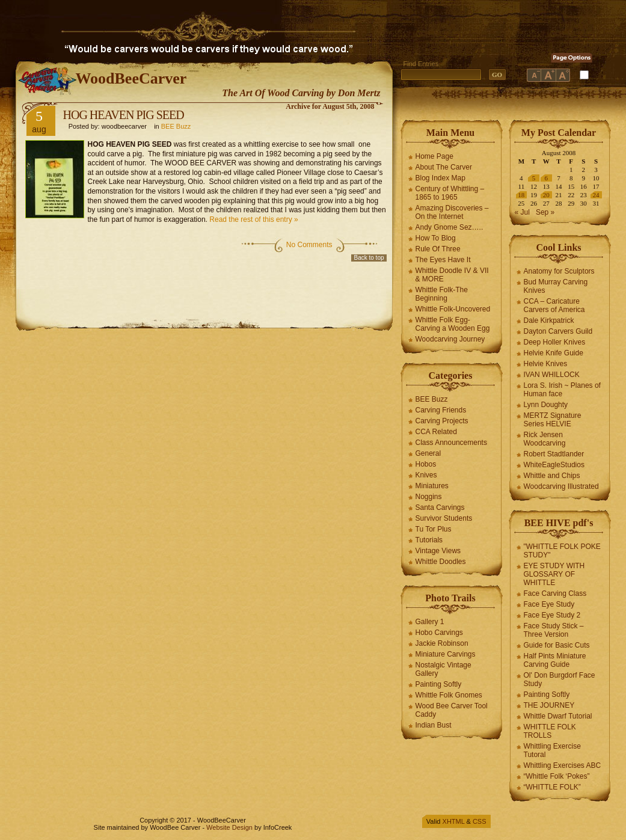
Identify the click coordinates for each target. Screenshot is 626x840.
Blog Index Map (440, 178)
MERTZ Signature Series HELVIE (553, 420)
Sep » (545, 212)
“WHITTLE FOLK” (552, 787)
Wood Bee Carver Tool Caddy (452, 710)
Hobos (426, 464)
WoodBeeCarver (131, 78)
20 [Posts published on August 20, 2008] (546, 195)
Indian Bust (434, 725)
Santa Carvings (440, 507)
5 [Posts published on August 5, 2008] (534, 178)
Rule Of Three (438, 249)
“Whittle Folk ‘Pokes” (557, 776)
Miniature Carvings (446, 654)
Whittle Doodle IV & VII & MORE (452, 275)
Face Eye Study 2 (552, 615)
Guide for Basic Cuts (557, 645)
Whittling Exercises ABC (563, 765)
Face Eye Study (549, 604)
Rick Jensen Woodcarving (545, 439)
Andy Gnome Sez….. (450, 227)
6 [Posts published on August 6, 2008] (547, 178)
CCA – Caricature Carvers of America (554, 305)
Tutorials (429, 540)
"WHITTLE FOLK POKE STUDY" (562, 551)
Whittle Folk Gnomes (449, 695)
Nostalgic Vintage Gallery (443, 669)
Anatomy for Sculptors (559, 271)
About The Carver (444, 167)
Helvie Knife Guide (554, 353)
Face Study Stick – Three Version (554, 630)
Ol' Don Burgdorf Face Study (560, 679)
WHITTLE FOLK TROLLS (550, 731)
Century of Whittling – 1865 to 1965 (450, 193)
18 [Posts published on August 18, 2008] (521, 195)
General (428, 453)
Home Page (434, 156)
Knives (426, 475)
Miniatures (432, 486)
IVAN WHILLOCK (552, 375)
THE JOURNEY (549, 705)
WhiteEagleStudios (554, 465)
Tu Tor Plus (434, 529)
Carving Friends (441, 410)
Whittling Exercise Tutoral (552, 750)
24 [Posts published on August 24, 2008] (596, 195)
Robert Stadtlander (554, 454)
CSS (480, 821)
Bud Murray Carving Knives (556, 286)
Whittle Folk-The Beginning (442, 294)
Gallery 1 (430, 622)
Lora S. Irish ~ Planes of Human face (562, 390)
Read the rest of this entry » (253, 219)
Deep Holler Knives (555, 342)
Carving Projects (442, 421)
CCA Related (436, 432)
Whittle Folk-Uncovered (453, 309)
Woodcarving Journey (450, 339)
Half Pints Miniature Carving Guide (555, 660)
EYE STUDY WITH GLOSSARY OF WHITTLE (554, 574)
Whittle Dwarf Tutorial (558, 716)
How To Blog (436, 238)
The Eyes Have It (443, 260)
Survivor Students (444, 518)
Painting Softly (439, 684)
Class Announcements (451, 443)
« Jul (522, 212)
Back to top (369, 258)
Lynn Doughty (546, 405)
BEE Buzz (176, 126)
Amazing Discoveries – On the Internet (452, 212)
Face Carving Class (555, 593)
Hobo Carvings (439, 633)
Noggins (429, 497)
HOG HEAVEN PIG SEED (124, 115)
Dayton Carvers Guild (558, 331)
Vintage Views (438, 551)
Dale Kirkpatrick (549, 320)
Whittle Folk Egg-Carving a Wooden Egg (453, 324)
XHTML (454, 821)
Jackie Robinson (442, 643)
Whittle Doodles (441, 562)
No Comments (309, 245)
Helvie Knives (546, 364)
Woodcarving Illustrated (561, 486)
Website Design (229, 827)
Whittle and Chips (552, 476)
